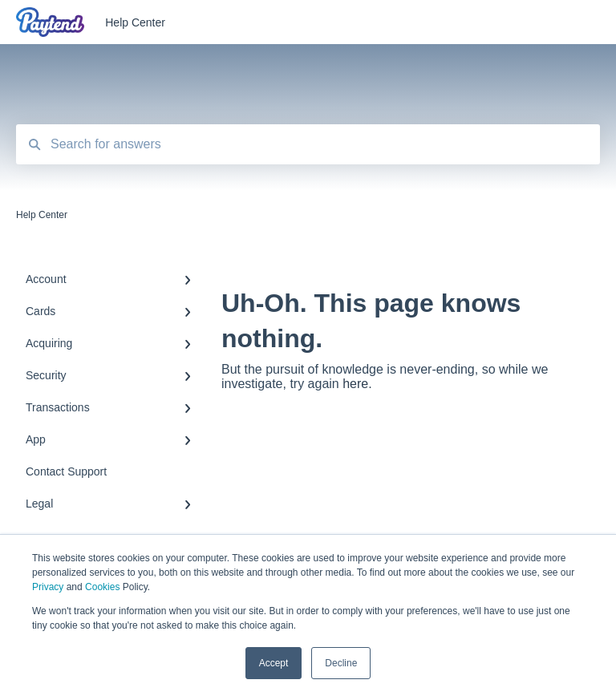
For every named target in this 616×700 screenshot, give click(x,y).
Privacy (48, 587)
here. (357, 384)
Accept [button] (274, 663)
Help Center (135, 22)
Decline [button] (341, 663)
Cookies (102, 587)
